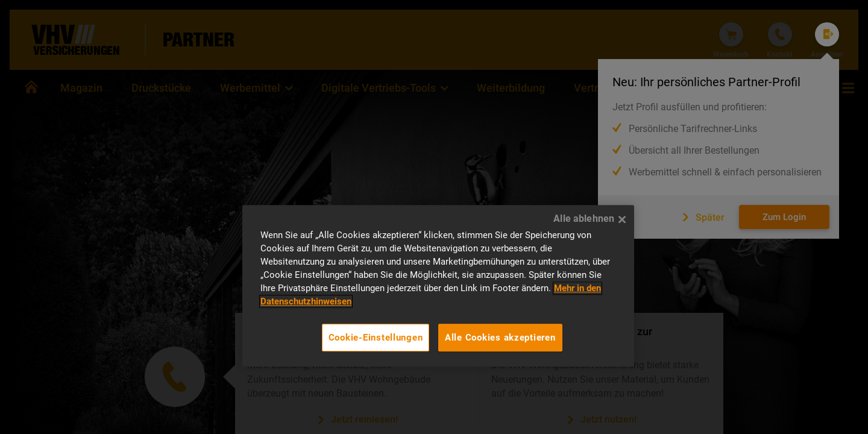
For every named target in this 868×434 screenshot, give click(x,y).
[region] (438, 286)
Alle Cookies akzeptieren (500, 338)
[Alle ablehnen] (622, 219)
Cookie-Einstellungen (376, 338)
